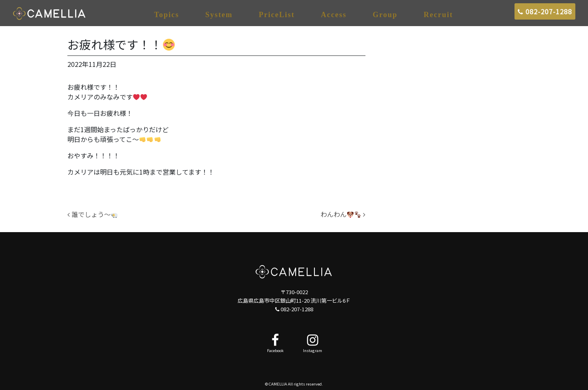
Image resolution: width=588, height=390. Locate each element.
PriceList (277, 15)
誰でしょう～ (92, 214)
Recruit (439, 15)
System (219, 15)
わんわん (343, 214)
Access (334, 15)
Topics (167, 15)
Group (385, 15)
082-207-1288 (545, 11)
